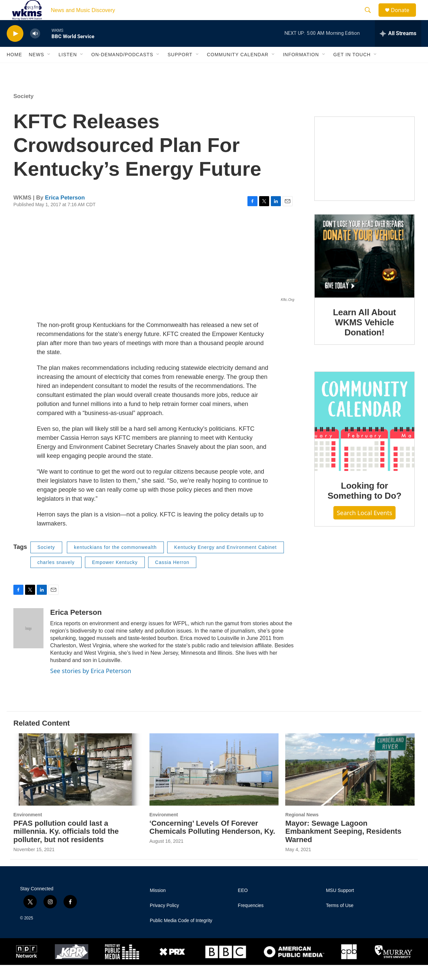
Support (180, 70)
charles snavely (56, 577)
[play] (15, 49)
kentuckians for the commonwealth (115, 562)
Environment (28, 830)
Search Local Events (364, 528)
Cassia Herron (172, 577)
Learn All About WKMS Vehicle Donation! (365, 337)
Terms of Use (340, 921)
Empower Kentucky (115, 577)
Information (301, 70)
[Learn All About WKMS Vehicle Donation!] (364, 271)
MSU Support (340, 906)
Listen (68, 70)
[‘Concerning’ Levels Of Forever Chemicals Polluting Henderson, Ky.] (214, 784)
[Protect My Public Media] (122, 967)
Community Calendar (238, 70)
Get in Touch (352, 70)
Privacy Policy (164, 921)
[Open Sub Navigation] (49, 70)
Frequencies (251, 921)
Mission (158, 906)
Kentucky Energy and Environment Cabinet (226, 562)
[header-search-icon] (371, 18)
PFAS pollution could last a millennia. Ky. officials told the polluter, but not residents (66, 847)
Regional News (302, 830)
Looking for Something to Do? (365, 506)
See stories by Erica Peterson (91, 686)
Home (14, 70)
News (36, 70)
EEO (243, 906)
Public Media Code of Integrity (181, 936)
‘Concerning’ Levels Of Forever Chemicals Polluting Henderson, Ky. (212, 842)
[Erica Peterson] (28, 643)
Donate (404, 18)
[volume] (35, 49)
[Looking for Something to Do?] (364, 436)
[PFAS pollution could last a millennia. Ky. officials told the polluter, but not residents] (78, 784)
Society (23, 111)
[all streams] (398, 49)
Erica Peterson (65, 213)
